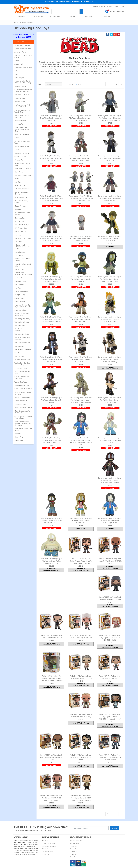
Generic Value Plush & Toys (22, 164)
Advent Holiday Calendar (23, 49)
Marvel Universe (20, 206)
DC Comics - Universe (22, 95)
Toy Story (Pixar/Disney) (23, 360)
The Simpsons (19, 346)
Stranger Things (20, 295)
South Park (18, 278)
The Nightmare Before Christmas (22, 338)
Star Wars (18, 288)
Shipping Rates (75, 844)
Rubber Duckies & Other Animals (23, 260)
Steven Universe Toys (22, 291)
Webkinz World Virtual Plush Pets (22, 378)
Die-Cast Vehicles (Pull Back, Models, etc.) (22, 106)
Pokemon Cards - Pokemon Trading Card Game (22, 247)
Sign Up (114, 828)
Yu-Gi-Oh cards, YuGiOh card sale (23, 393)
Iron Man (17, 182)
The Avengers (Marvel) (22, 319)
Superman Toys (20, 302)
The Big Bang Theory (22, 322)
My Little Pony (19, 221)
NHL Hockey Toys (21, 232)
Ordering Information (76, 841)
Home (15, 22)
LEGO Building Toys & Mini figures (22, 193)
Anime (17, 61)
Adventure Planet (20, 52)
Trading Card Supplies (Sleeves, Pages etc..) (22, 364)
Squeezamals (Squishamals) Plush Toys (23, 274)
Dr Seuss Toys (19, 124)
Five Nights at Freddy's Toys (22, 142)
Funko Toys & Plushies (22, 153)
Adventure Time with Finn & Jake (23, 56)
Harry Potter (19, 172)
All (80, 84)
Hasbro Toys (19, 437)
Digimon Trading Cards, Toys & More (23, 111)
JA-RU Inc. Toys (20, 185)
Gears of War (19, 160)
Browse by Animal (21, 401)
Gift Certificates (47, 849)
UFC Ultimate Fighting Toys (22, 373)
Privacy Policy (74, 849)
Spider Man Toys (20, 281)
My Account (119, 7)
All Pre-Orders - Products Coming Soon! (23, 417)
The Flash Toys (20, 326)
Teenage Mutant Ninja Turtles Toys (22, 315)
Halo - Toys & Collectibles (23, 169)
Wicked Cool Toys (21, 382)
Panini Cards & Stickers (23, 238)
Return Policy (74, 846)
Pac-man (18, 235)
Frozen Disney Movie (22, 146)
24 (73, 84)
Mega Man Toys (20, 218)
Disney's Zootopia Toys (22, 397)
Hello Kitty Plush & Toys (23, 175)
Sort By (41, 84)
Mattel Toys (18, 209)
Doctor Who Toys (20, 121)
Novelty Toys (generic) (22, 45)
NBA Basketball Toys (22, 225)
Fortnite (17, 150)
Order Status (74, 857)
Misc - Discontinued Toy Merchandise (23, 412)
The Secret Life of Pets (22, 343)
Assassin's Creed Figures (23, 67)
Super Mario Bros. (21, 310)
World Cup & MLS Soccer (23, 389)
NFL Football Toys (21, 228)
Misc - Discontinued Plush (23, 408)
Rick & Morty (19, 256)
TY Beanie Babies (21, 368)
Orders (108, 7)
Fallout (17, 138)
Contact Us (73, 852)
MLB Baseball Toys (21, 197)
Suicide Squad (19, 298)
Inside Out (18, 179)
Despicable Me (20, 102)
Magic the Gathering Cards (21, 202)
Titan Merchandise (21, 353)
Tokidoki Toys (19, 356)
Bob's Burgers (19, 78)
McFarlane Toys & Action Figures (23, 214)
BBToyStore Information (49, 846)
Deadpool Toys (20, 98)
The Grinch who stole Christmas (22, 330)
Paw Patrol (18, 242)
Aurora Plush (19, 64)
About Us (45, 841)
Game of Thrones (20, 157)
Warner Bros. (19, 440)
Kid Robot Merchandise (22, 189)
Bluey (16, 74)
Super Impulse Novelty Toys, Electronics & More (23, 306)
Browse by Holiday (21, 404)
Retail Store (46, 854)
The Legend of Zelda (22, 334)
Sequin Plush (19, 269)
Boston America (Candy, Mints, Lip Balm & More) (23, 82)
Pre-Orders (89, 17)
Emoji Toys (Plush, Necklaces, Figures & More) (22, 129)
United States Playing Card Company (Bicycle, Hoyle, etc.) (23, 423)
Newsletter (73, 854)
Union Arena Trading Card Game (23, 429)
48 (77, 84)
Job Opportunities (47, 852)
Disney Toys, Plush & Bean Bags (22, 116)
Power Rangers (20, 252)
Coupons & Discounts (49, 844)
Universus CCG (20, 434)
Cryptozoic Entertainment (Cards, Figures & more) (23, 91)
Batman (17, 71)
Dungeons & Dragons (22, 135)
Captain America (20, 86)
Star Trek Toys (19, 285)
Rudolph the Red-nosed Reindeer (23, 265)
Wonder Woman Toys (22, 385)
